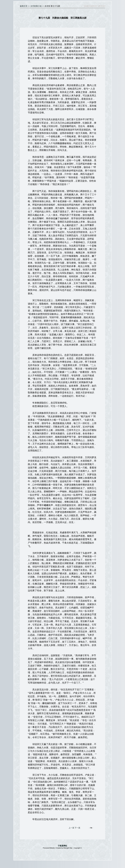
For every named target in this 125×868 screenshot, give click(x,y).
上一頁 (71, 828)
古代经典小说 (36, 6)
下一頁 (77, 828)
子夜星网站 (62, 846)
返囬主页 (24, 6)
